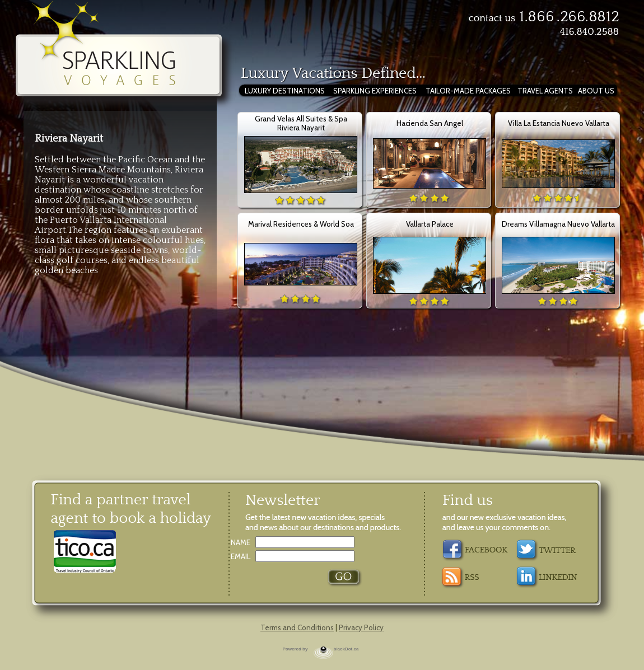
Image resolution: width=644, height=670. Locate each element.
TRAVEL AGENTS (545, 91)
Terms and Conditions (297, 627)
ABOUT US (596, 91)
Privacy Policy (361, 627)
